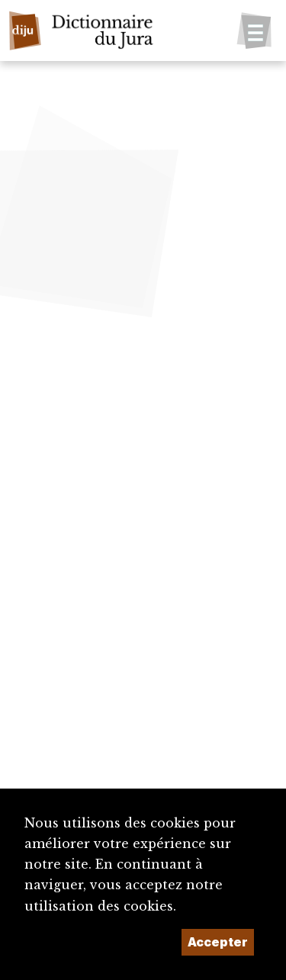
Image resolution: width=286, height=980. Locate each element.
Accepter (218, 942)
